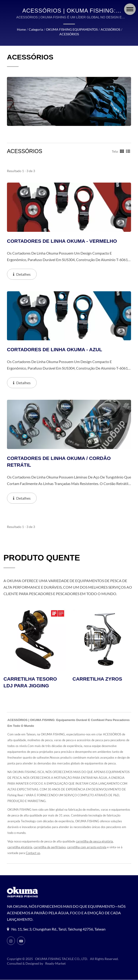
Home (20, 29)
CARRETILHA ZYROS (97, 679)
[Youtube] (21, 941)
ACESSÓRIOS (110, 29)
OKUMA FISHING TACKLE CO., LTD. (62, 959)
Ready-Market (56, 964)
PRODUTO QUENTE (42, 558)
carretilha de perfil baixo (49, 847)
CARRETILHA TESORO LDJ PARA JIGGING (30, 682)
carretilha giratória (19, 847)
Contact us (33, 853)
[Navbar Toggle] (130, 9)
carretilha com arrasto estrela (87, 847)
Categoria (34, 29)
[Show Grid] (122, 151)
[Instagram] (11, 941)
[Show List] (128, 151)
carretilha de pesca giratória (97, 842)
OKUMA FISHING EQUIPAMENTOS (71, 29)
